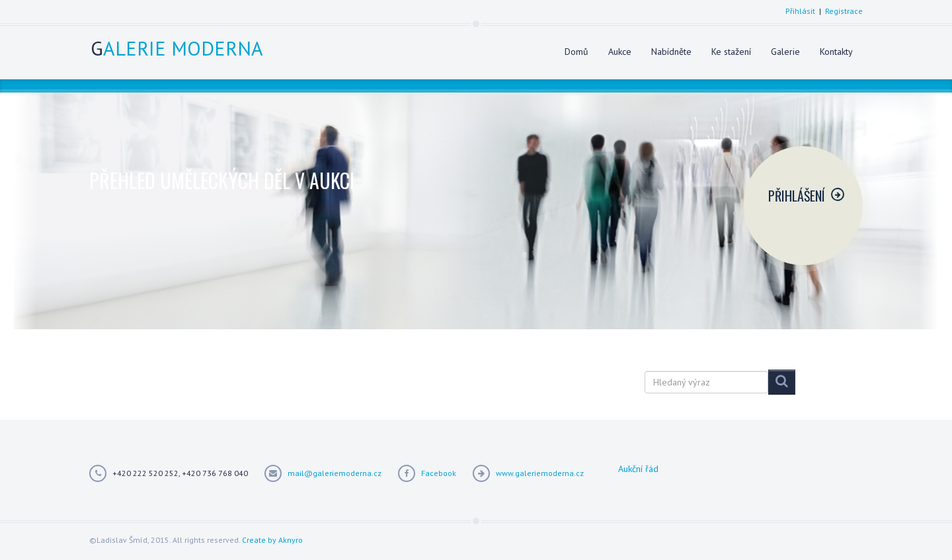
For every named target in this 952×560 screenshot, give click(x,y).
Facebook (439, 473)
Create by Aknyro (272, 540)
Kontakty (836, 52)
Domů (576, 52)
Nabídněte (671, 52)
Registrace (844, 11)
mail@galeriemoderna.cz (335, 473)
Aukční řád (638, 469)
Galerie (785, 52)
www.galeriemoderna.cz (540, 473)
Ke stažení (731, 52)
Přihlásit (800, 11)
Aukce (620, 52)
